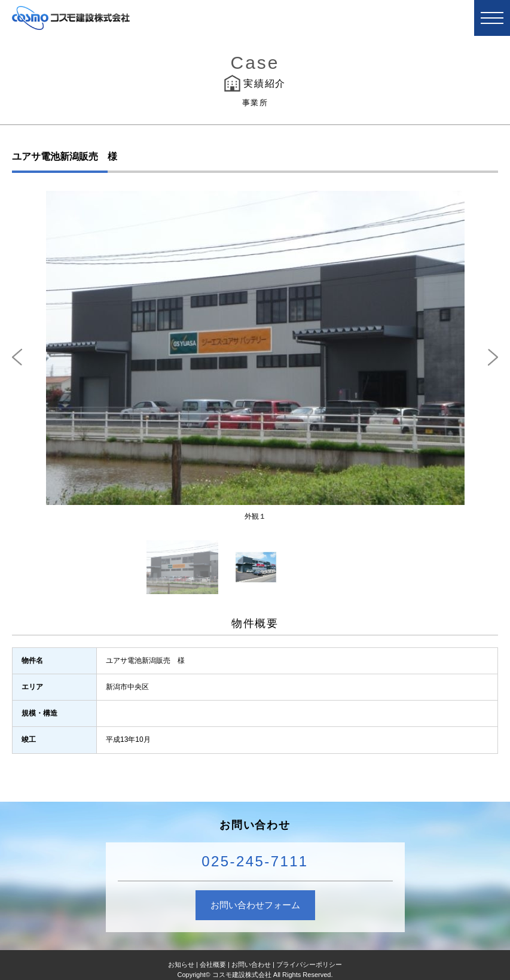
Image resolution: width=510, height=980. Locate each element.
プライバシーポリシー (309, 964)
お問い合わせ (251, 964)
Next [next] (493, 357)
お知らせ (181, 964)
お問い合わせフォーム (255, 905)
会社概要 (213, 964)
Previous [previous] (17, 357)
